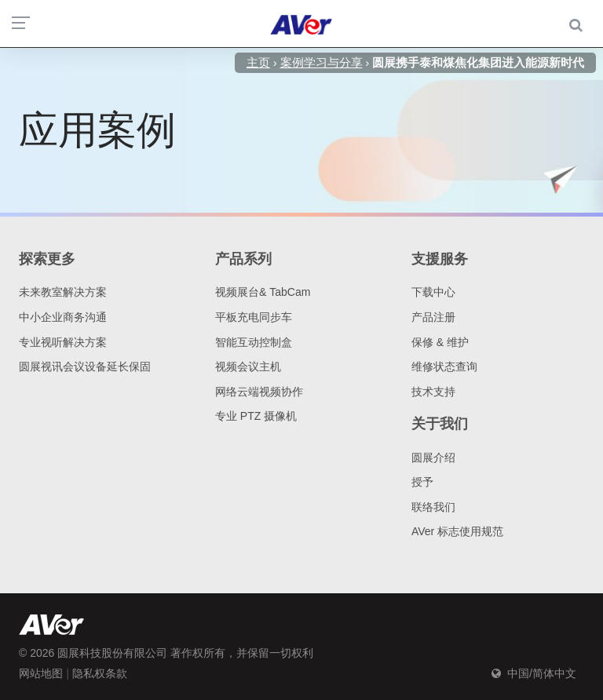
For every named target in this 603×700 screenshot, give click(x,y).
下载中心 (433, 292)
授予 (422, 482)
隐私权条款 (100, 673)
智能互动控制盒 (254, 342)
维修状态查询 (444, 366)
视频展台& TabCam (263, 292)
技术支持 (433, 392)
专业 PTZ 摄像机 (256, 416)
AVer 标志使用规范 (457, 531)
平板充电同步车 (254, 317)
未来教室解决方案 (63, 292)
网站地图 (41, 673)
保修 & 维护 (440, 342)
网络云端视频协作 (259, 392)
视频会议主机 (248, 366)
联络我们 (433, 507)
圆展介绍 (433, 458)
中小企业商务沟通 (63, 317)
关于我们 (440, 424)
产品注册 (433, 317)
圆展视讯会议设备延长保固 (85, 366)
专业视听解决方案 (63, 342)
